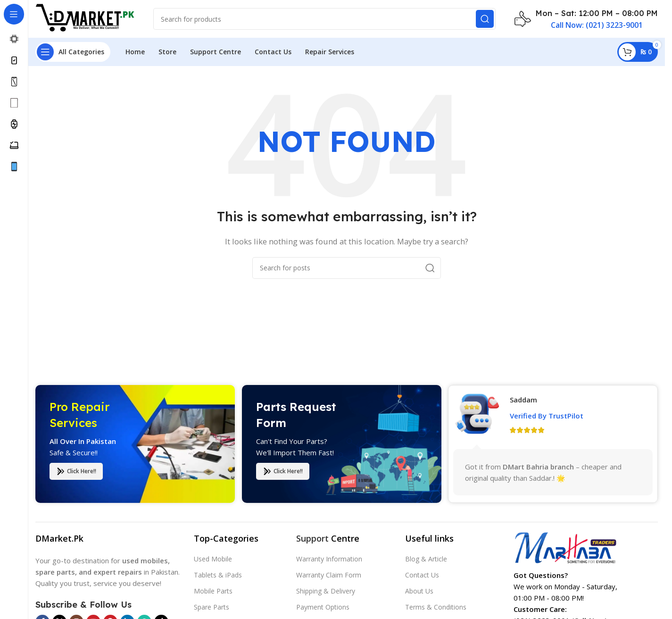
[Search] (324, 19)
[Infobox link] (586, 19)
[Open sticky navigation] (73, 52)
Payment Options (323, 607)
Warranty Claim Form (329, 575)
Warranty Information (329, 559)
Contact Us (422, 575)
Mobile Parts (213, 591)
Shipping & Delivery (326, 591)
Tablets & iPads (218, 575)
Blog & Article (426, 559)
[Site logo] (85, 18)
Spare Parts (212, 607)
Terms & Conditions (436, 607)
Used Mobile (213, 559)
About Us (419, 591)
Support (312, 538)
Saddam (523, 406)
